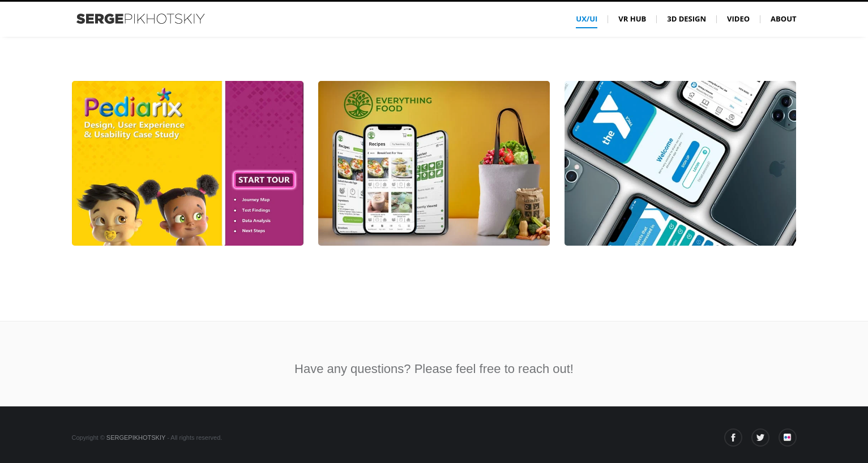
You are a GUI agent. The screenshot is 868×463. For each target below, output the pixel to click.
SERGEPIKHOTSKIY (136, 438)
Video (738, 19)
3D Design (687, 19)
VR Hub (632, 19)
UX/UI (587, 19)
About (783, 19)
